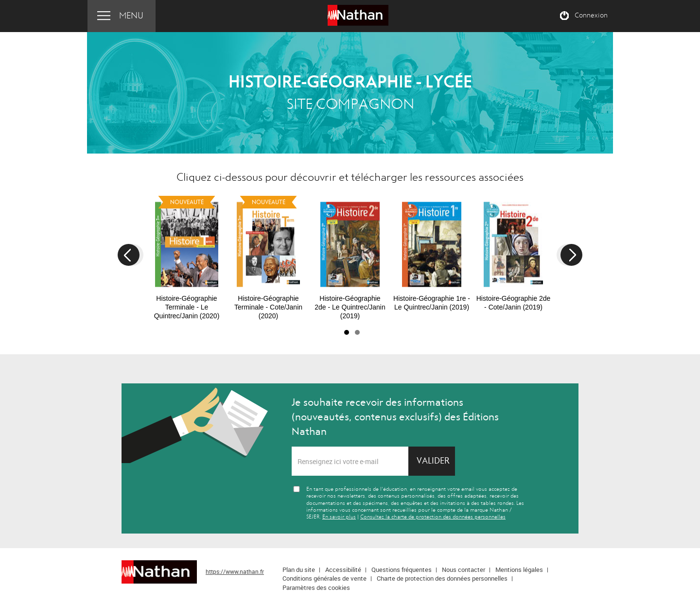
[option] (187, 256)
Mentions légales (519, 569)
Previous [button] (129, 255)
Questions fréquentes (402, 569)
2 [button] (357, 332)
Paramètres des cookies (316, 587)
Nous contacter (464, 569)
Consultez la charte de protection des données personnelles (433, 517)
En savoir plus (339, 517)
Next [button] (571, 255)
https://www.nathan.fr (235, 571)
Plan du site (299, 569)
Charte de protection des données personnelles (442, 578)
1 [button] (347, 332)
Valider (433, 461)
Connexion (591, 16)
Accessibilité (343, 569)
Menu (131, 16)
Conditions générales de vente (324, 578)
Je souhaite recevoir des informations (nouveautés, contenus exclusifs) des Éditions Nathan (395, 417)
